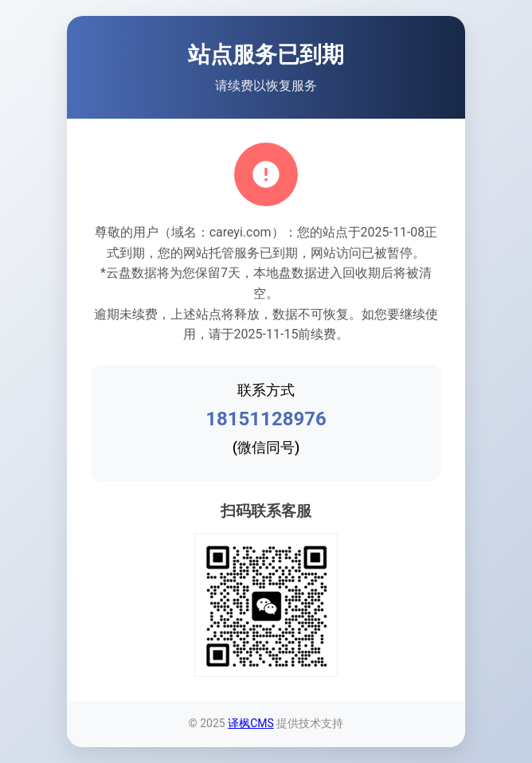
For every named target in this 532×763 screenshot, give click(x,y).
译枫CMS (251, 723)
